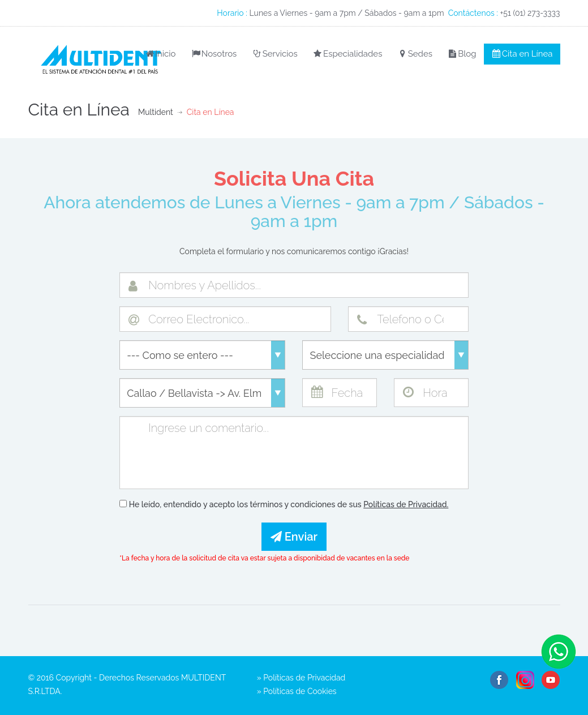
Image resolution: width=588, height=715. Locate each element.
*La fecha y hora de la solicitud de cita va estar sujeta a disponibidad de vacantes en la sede (264, 558)
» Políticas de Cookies (297, 691)
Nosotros (213, 54)
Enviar (294, 537)
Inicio (160, 54)
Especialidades (347, 54)
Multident (156, 112)
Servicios (274, 54)
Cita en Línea (522, 54)
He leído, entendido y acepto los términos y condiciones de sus (284, 504)
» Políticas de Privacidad (301, 678)
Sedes (415, 54)
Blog (462, 54)
